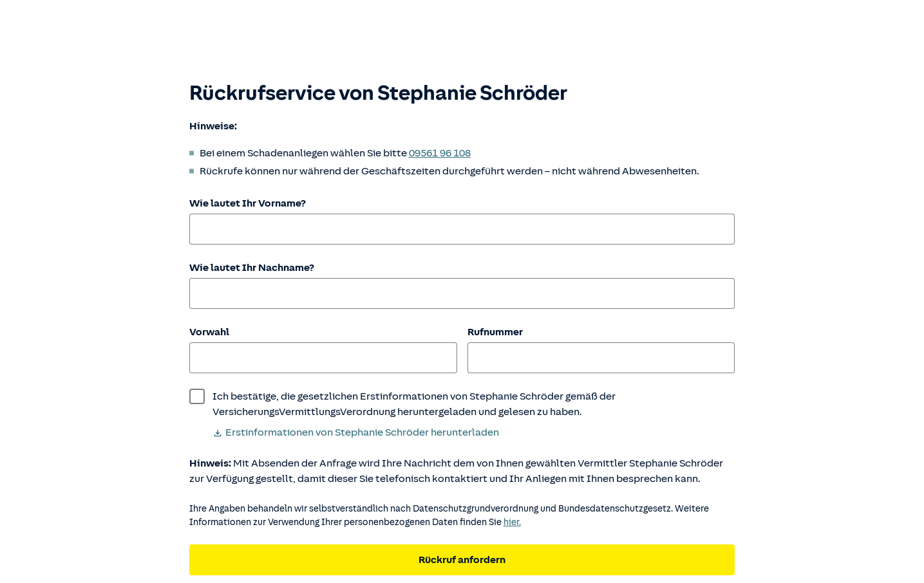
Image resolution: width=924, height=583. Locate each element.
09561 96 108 (440, 153)
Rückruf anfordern (462, 560)
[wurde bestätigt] (462, 404)
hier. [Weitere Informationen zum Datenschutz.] (512, 522)
